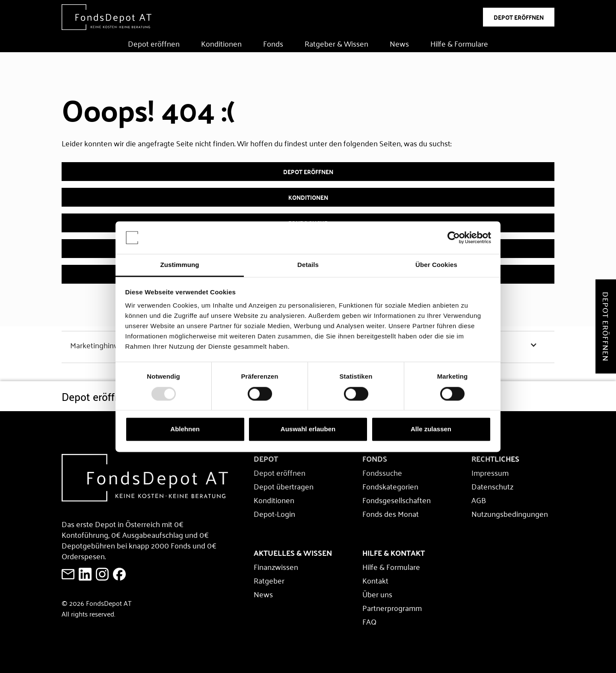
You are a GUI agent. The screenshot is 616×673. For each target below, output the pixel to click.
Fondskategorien (390, 486)
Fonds (273, 43)
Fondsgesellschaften (397, 500)
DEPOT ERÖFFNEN (519, 17)
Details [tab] (308, 265)
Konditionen (221, 43)
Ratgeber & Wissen (336, 43)
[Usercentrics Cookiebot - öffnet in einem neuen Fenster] (454, 237)
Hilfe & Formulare (459, 43)
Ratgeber (269, 580)
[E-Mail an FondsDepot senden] (68, 574)
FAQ (369, 621)
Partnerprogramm (392, 608)
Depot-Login (274, 513)
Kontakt (375, 580)
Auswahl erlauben (308, 429)
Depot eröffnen (154, 43)
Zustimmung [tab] (180, 265)
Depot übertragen (284, 486)
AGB (479, 500)
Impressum (490, 472)
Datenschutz (492, 486)
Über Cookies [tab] (436, 265)
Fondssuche (382, 472)
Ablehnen (185, 429)
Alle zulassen (431, 429)
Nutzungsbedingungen (510, 513)
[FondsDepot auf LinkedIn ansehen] (85, 574)
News (399, 43)
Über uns (377, 594)
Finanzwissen (276, 566)
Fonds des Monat (391, 513)
